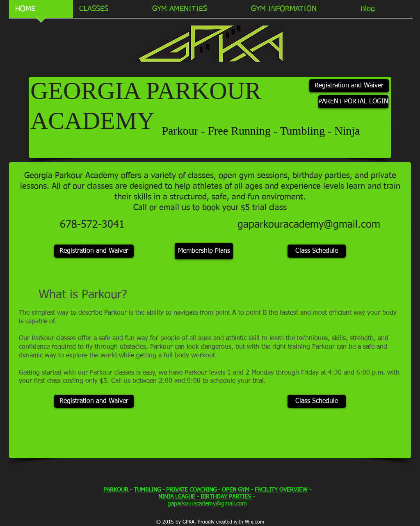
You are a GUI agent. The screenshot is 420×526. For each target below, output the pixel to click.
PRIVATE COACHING (191, 490)
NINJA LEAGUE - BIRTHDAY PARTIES (205, 497)
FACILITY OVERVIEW (281, 490)
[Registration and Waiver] (349, 86)
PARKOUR (117, 490)
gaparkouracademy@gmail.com (309, 225)
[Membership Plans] (204, 251)
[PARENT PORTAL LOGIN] (353, 102)
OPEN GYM (236, 490)
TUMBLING (148, 490)
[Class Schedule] (317, 251)
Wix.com (255, 522)
